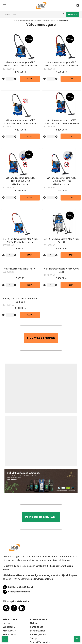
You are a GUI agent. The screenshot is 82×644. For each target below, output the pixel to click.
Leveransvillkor (38, 631)
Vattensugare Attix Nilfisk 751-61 (20, 269)
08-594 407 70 (18, 587)
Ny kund (34, 623)
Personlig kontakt (41, 517)
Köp (30, 79)
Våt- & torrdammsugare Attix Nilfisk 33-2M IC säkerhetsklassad (21, 241)
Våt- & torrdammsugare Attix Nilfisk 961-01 (61, 241)
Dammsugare (48, 20)
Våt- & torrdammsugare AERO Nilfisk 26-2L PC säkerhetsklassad (21, 122)
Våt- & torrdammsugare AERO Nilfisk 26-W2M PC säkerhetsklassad (20, 181)
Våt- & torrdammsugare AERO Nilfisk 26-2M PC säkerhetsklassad (62, 122)
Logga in (73, 15)
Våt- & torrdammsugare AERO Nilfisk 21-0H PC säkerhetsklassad (21, 64)
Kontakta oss (9, 635)
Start (16, 20)
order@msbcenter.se (42, 579)
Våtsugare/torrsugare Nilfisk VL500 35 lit (61, 271)
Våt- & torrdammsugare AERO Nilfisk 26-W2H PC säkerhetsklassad (62, 181)
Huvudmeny (24, 20)
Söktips (34, 639)
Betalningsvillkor (38, 635)
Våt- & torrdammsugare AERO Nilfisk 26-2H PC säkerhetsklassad (61, 64)
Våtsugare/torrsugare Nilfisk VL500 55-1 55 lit (21, 300)
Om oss (7, 623)
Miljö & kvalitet (10, 631)
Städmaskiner (36, 20)
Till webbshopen (41, 338)
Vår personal (9, 627)
